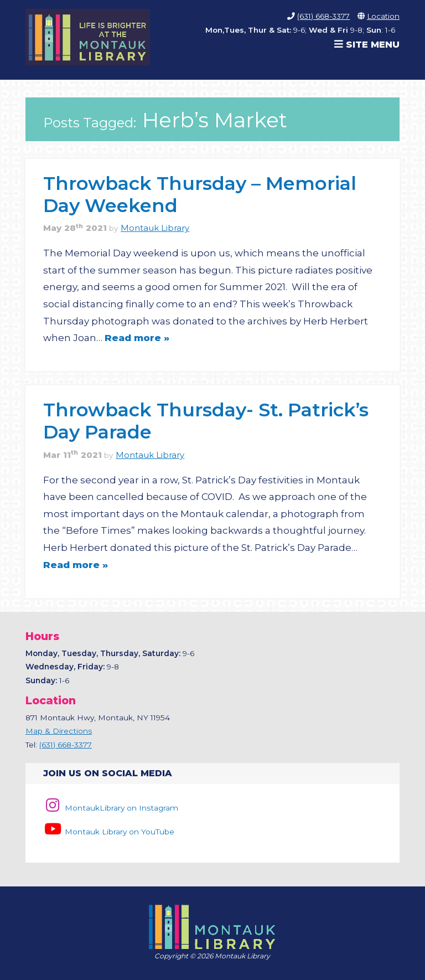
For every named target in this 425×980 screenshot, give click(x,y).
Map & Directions (59, 731)
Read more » (137, 338)
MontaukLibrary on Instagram (110, 808)
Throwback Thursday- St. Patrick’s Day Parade (206, 421)
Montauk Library (155, 228)
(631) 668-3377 (323, 16)
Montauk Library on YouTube (108, 832)
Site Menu (367, 44)
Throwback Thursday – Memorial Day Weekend (200, 194)
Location (383, 16)
